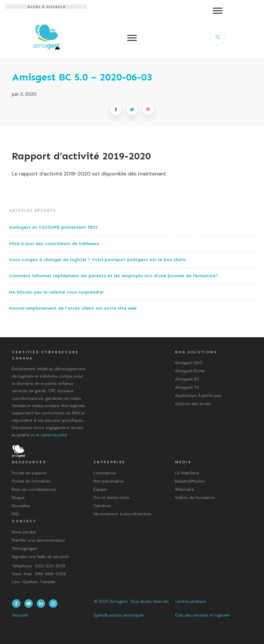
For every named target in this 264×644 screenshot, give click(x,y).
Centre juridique (191, 601)
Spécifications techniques (119, 615)
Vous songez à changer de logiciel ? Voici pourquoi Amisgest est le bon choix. (98, 260)
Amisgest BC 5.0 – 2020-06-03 (82, 77)
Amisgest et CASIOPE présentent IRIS (53, 227)
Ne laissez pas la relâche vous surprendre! (56, 292)
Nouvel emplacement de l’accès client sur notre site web (73, 308)
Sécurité (20, 615)
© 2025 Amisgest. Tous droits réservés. (132, 601)
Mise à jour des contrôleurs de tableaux (54, 243)
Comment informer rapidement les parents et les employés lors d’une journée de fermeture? (114, 276)
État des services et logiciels (203, 615)
